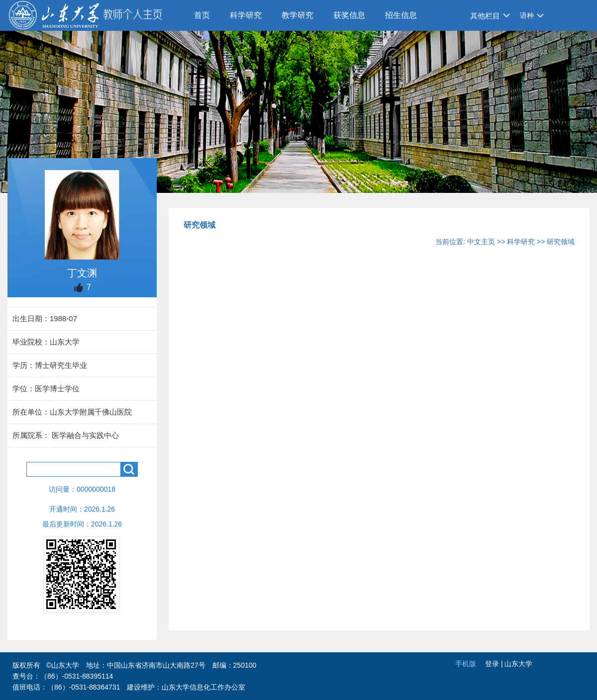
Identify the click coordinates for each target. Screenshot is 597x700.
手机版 (466, 664)
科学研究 (246, 15)
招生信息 (401, 15)
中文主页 (481, 242)
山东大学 (518, 664)
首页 (202, 15)
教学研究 (298, 15)
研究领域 (561, 242)
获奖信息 (349, 15)
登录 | (495, 664)
